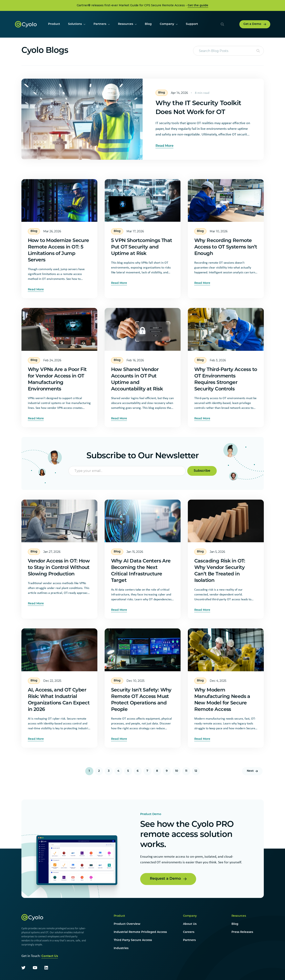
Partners (189, 940)
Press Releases (242, 932)
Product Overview (127, 924)
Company (190, 916)
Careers (189, 932)
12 (196, 771)
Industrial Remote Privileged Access (140, 932)
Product (119, 916)
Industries (121, 948)
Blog (235, 924)
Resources (239, 916)
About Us (190, 924)
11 (186, 771)
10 (177, 771)
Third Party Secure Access (133, 940)
